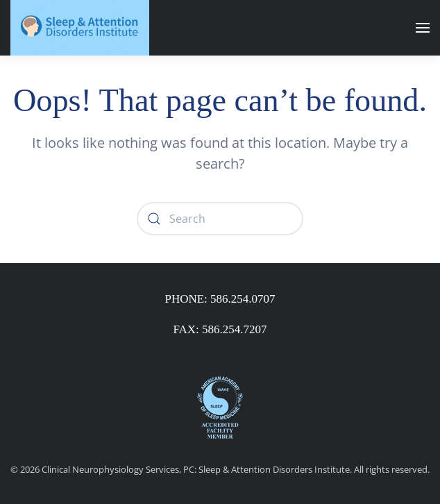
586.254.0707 (243, 299)
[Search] (220, 219)
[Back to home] (80, 28)
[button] (423, 28)
